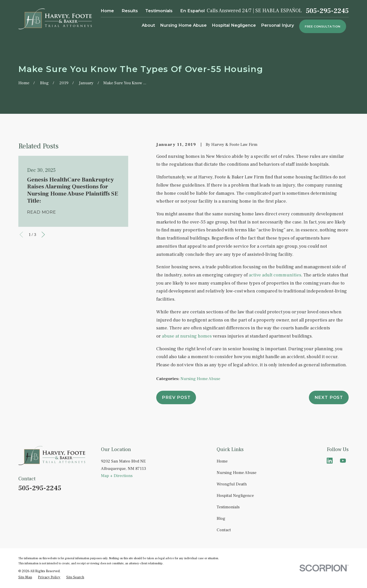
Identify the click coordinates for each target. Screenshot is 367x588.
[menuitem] (25, 577)
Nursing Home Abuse (200, 379)
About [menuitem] (148, 25)
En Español (192, 11)
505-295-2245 (327, 11)
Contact (224, 530)
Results (130, 11)
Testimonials (159, 11)
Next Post (329, 397)
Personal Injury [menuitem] (278, 25)
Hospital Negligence (235, 495)
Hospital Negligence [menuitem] (234, 25)
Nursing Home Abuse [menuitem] (183, 25)
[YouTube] (343, 461)
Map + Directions (117, 476)
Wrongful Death (232, 484)
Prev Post (176, 397)
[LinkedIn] (330, 461)
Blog (221, 518)
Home (107, 11)
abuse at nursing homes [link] (187, 336)
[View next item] (43, 235)
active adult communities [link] (275, 275)
